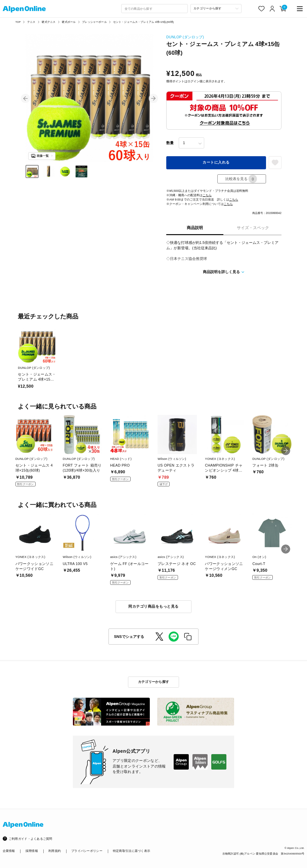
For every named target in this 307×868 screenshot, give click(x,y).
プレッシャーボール (94, 22)
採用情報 (32, 851)
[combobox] (155, 9)
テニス (31, 22)
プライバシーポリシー (87, 851)
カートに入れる (216, 162)
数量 (170, 143)
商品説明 (195, 228)
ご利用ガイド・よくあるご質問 (31, 839)
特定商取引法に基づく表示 (131, 851)
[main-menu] (300, 9)
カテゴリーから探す (154, 682)
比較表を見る (241, 179)
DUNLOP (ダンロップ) (185, 37)
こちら (207, 195)
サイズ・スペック (253, 228)
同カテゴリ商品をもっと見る (153, 606)
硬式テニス (49, 22)
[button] (25, 98)
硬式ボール (69, 22)
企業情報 (9, 851)
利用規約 (55, 851)
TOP (18, 22)
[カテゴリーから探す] (216, 9)
